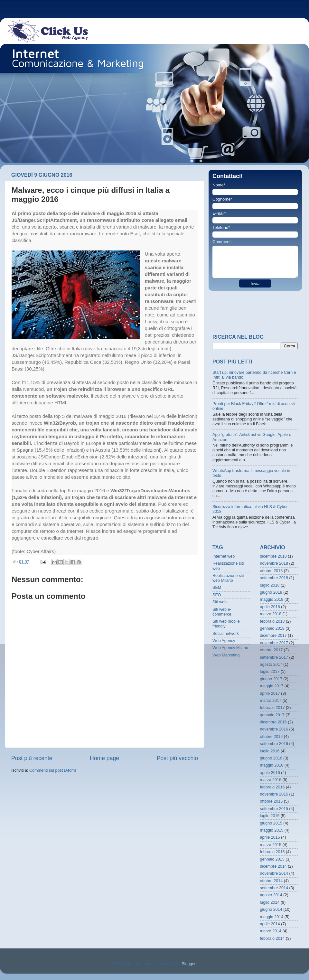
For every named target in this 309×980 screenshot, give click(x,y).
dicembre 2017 (273, 636)
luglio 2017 (270, 672)
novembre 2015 (274, 794)
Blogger (188, 964)
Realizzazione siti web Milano (228, 578)
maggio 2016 (272, 765)
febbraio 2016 (272, 787)
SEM (217, 588)
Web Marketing (226, 655)
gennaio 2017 (272, 715)
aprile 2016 (270, 773)
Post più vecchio (177, 758)
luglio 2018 (270, 585)
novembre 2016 (274, 729)
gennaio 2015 (272, 859)
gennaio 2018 (272, 628)
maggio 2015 (272, 830)
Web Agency (224, 641)
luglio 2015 (270, 816)
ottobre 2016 (272, 737)
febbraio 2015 (272, 852)
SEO (217, 595)
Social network (226, 634)
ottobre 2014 (272, 881)
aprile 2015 (270, 837)
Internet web (224, 556)
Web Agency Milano (230, 648)
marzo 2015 (271, 845)
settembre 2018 (274, 578)
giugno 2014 (271, 909)
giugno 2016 (271, 758)
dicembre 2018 (273, 556)
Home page (104, 758)
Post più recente (32, 758)
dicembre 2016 (273, 722)
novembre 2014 (274, 873)
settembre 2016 (274, 744)
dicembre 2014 (273, 866)
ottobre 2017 (272, 650)
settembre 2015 (274, 809)
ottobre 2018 (272, 571)
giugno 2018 (271, 592)
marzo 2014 (271, 931)
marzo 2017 (271, 701)
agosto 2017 (271, 664)
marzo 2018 (271, 614)
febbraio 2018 (272, 621)
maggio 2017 (272, 686)
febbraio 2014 (272, 938)
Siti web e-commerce (222, 612)
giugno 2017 (271, 679)
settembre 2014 (274, 888)
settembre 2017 (274, 657)
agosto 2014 (271, 895)
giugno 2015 (271, 823)
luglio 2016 (270, 751)
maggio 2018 (272, 599)
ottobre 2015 (272, 801)
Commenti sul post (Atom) (53, 770)
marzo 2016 (271, 780)
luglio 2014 (270, 902)
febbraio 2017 (272, 708)
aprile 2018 (270, 607)
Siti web (220, 602)
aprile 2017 (270, 693)
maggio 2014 (272, 917)
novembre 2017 (274, 643)
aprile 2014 (270, 924)
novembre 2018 (274, 563)
